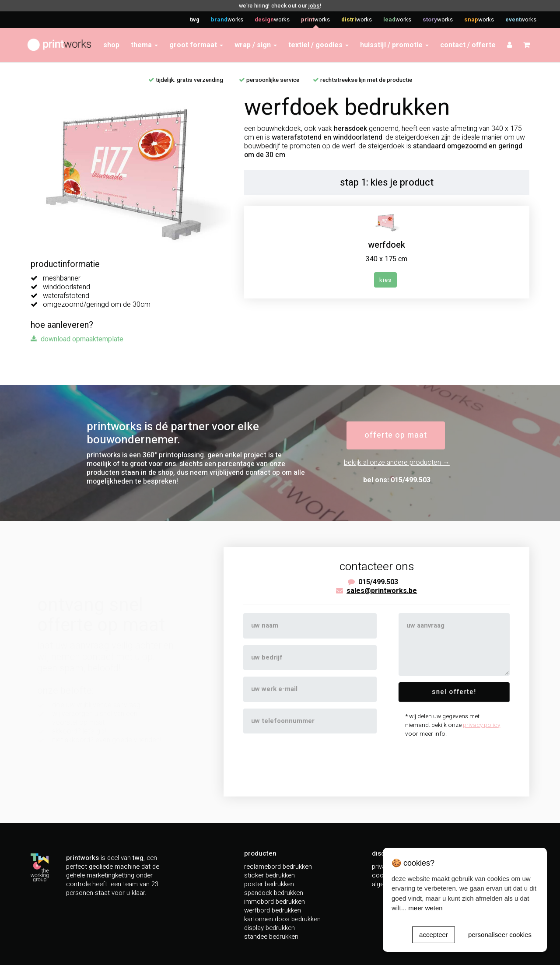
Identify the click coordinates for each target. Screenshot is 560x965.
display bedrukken (269, 928)
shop (111, 45)
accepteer (434, 935)
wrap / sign (256, 45)
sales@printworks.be (382, 591)
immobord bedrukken (275, 902)
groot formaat (196, 45)
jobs (313, 6)
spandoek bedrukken (274, 893)
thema (144, 45)
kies (385, 280)
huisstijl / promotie (394, 45)
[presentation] (310, 760)
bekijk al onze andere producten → (397, 463)
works (227, 19)
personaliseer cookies (500, 935)
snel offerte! (454, 692)
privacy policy (481, 725)
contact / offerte (468, 45)
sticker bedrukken (269, 875)
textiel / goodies (318, 45)
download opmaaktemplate (82, 339)
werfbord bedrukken (273, 910)
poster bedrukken (269, 884)
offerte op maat (396, 435)
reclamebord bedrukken (278, 867)
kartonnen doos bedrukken (282, 919)
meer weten (425, 908)
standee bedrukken (271, 937)
